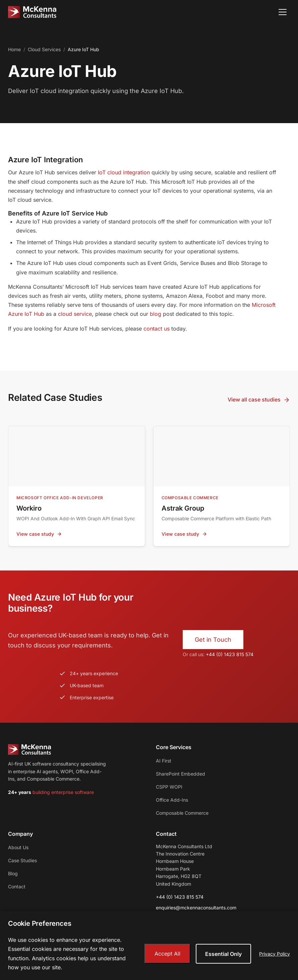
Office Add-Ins (172, 800)
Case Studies (22, 860)
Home (14, 49)
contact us (157, 329)
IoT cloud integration (124, 172)
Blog (13, 873)
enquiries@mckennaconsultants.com (196, 908)
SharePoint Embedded (181, 774)
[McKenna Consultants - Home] (32, 12)
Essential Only (223, 954)
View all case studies (259, 400)
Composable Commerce (182, 813)
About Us (18, 847)
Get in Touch (213, 640)
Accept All (167, 954)
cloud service (75, 314)
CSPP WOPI (169, 787)
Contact (17, 886)
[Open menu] (283, 12)
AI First (164, 761)
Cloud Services (44, 49)
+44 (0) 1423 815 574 (230, 654)
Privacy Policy (275, 954)
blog (156, 314)
